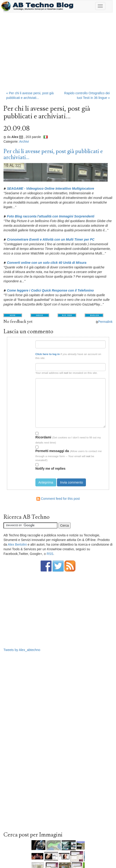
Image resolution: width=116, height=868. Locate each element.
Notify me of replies (50, 467)
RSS (50, 554)
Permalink (104, 322)
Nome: (28, 342)
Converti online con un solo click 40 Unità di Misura (47, 263)
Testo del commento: (22, 380)
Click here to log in (48, 354)
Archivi (24, 142)
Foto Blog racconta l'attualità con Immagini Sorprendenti (51, 216)
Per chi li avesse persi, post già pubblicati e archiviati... (53, 154)
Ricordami (43, 436)
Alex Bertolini (17, 544)
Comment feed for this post (58, 499)
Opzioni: (27, 433)
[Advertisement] (58, 54)
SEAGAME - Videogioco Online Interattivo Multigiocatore (51, 189)
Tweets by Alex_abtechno (22, 650)
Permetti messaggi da (52, 449)
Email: (28, 365)
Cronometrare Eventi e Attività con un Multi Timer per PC (51, 239)
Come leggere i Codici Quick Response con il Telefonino (50, 290)
